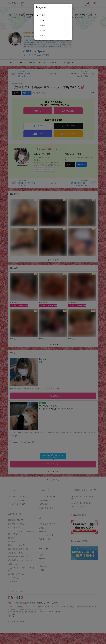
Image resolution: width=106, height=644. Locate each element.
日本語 (43, 15)
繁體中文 (43, 30)
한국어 (43, 35)
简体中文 (43, 25)
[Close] (69, 7)
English (43, 20)
